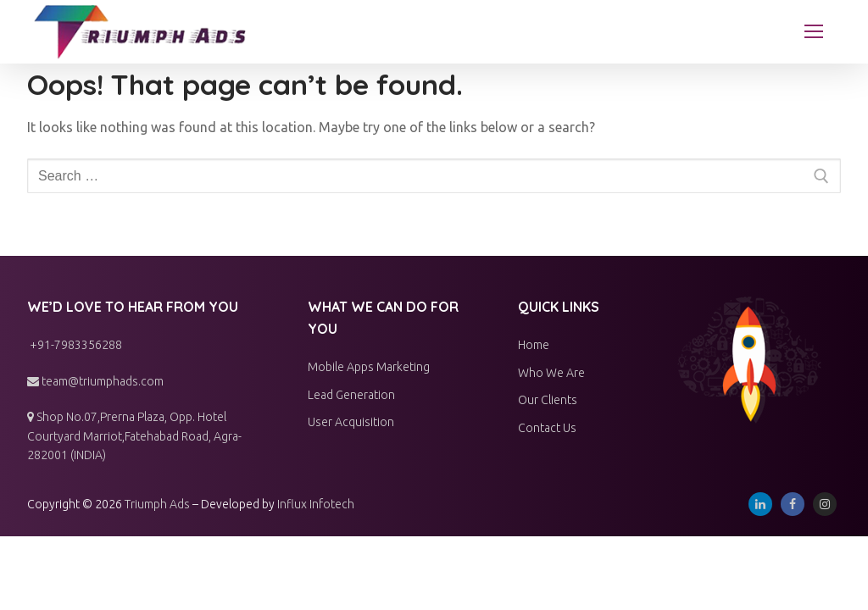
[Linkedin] (760, 504)
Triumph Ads (157, 504)
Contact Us (547, 428)
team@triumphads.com (95, 381)
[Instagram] (825, 504)
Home (534, 345)
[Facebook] (793, 504)
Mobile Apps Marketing (369, 367)
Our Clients (548, 400)
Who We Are (551, 373)
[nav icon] (814, 32)
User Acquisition (351, 422)
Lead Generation (351, 395)
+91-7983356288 (75, 345)
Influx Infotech (316, 504)
